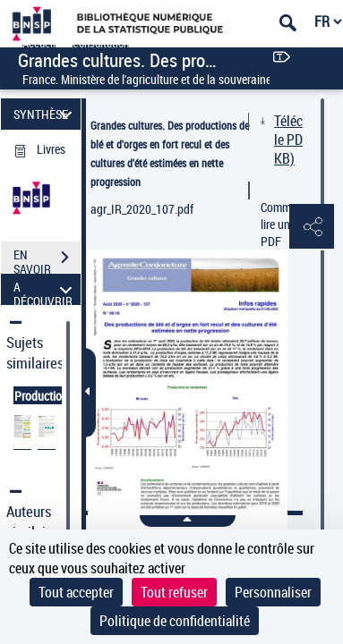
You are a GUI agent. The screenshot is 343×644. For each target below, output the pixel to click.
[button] (312, 227)
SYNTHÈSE (45, 114)
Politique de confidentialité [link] (175, 621)
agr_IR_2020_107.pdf (142, 209)
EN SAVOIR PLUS (47, 259)
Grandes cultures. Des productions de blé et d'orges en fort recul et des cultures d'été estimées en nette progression (170, 153)
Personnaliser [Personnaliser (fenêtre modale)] (273, 592)
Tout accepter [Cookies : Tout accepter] (76, 592)
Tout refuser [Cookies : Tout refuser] (174, 592)
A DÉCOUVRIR (45, 289)
